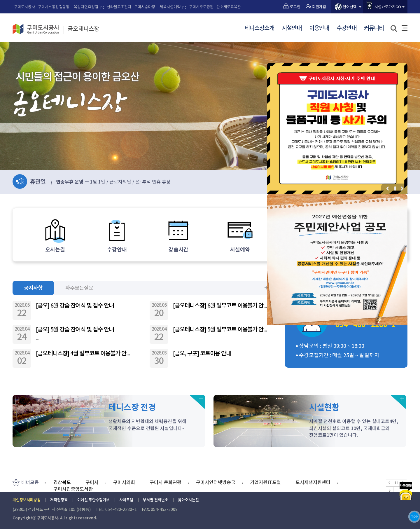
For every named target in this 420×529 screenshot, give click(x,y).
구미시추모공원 (201, 7)
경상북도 (62, 482)
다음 (402, 189)
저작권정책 (59, 500)
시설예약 (240, 250)
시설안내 (292, 28)
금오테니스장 (83, 29)
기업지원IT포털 (265, 482)
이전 (388, 189)
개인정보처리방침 (27, 500)
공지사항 (34, 288)
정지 (395, 189)
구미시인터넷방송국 (216, 482)
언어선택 (350, 7)
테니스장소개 (259, 28)
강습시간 (178, 250)
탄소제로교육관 (229, 7)
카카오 (405, 473)
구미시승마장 (145, 7)
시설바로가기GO (388, 7)
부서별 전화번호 (156, 500)
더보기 (266, 288)
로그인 (295, 7)
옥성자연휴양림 (86, 7)
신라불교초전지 (119, 7)
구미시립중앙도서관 (73, 489)
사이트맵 (405, 28)
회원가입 (319, 7)
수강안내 (346, 28)
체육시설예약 (170, 7)
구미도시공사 (24, 7)
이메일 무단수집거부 (93, 500)
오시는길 (55, 250)
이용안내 (319, 28)
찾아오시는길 (188, 500)
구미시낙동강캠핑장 (54, 7)
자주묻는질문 (83, 288)
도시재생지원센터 (313, 482)
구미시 (92, 482)
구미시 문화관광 (166, 482)
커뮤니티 (374, 28)
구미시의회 (124, 482)
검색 (394, 29)
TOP (406, 511)
